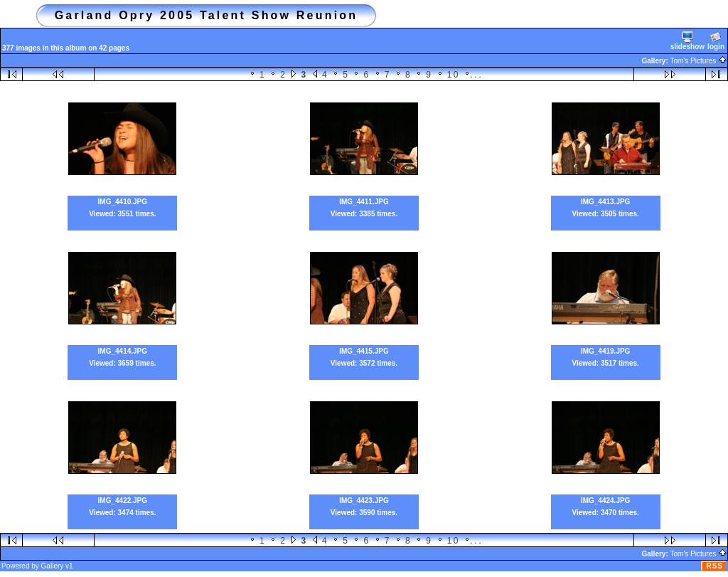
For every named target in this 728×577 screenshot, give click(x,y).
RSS (714, 566)
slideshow (687, 41)
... (476, 74)
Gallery (53, 566)
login (716, 41)
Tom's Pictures (699, 61)
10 (454, 75)
